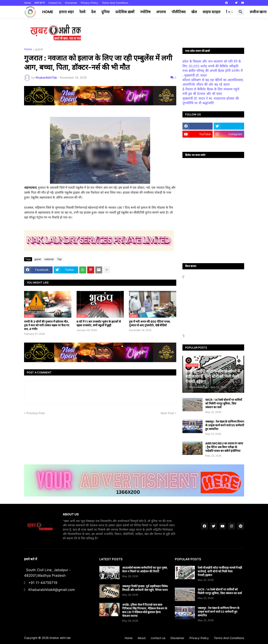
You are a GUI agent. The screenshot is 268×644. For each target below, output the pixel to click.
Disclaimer (71, 3)
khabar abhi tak (60, 638)
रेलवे (82, 12)
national (49, 259)
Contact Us (55, 3)
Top (59, 259)
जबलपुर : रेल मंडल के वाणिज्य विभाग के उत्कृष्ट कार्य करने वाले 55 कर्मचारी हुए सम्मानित (225, 425)
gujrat (39, 49)
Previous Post (35, 413)
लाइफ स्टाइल (211, 12)
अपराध (161, 12)
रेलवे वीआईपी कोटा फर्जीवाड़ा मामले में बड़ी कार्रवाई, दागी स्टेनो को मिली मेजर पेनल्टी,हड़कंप (220, 571)
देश (93, 12)
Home (27, 3)
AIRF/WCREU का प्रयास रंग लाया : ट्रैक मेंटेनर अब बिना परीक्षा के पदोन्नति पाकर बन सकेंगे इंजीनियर (224, 447)
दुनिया (106, 12)
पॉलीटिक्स (179, 12)
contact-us (158, 638)
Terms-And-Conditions (115, 3)
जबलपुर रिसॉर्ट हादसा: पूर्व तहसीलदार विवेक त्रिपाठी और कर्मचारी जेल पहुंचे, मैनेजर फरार (145, 588)
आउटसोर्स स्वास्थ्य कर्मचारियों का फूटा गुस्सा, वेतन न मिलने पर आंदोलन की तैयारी (145, 569)
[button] (231, 12)
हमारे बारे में (40, 3)
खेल (194, 12)
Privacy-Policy (89, 3)
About (142, 638)
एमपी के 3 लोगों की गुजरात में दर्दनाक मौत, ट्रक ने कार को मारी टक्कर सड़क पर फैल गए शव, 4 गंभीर (47, 325)
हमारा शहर (66, 12)
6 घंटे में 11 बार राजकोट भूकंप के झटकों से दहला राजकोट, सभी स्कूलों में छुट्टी (99, 323)
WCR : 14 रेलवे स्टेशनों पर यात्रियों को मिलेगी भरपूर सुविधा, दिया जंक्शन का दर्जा (224, 403)
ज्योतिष (145, 12)
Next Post (167, 413)
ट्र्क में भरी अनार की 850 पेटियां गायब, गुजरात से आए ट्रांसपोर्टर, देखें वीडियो (150, 323)
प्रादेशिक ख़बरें (125, 12)
